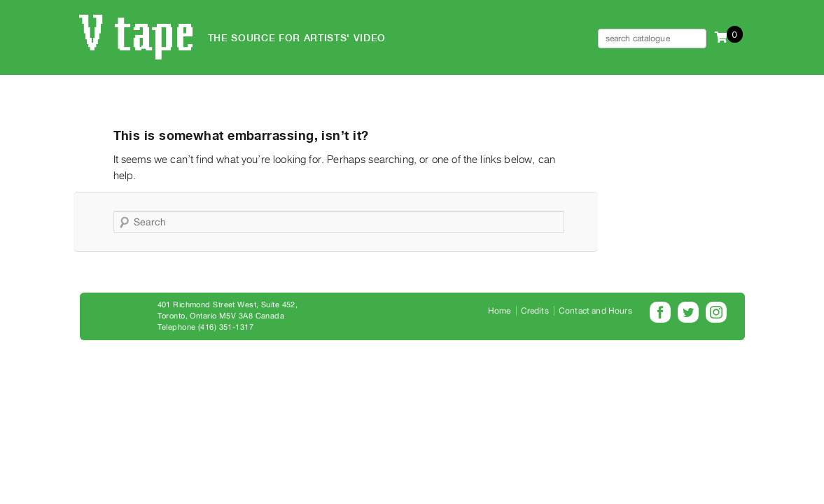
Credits (535, 311)
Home (500, 311)
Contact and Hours (595, 311)
